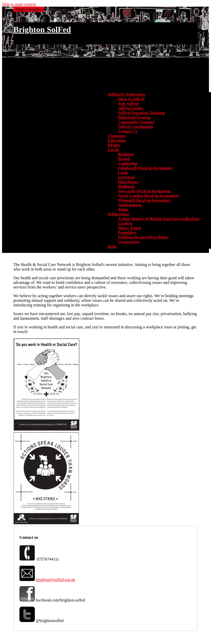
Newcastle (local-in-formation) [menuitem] (144, 191)
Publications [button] (118, 214)
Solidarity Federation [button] (126, 94)
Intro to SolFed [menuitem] (131, 99)
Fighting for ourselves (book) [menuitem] (143, 237)
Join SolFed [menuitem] (128, 104)
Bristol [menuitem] (124, 159)
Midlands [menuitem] (126, 186)
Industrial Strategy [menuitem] (134, 117)
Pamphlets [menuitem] (127, 233)
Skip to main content (19, 4)
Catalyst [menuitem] (125, 223)
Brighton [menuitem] (126, 154)
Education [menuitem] (117, 140)
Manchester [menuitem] (128, 182)
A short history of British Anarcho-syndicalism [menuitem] (159, 219)
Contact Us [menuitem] (128, 131)
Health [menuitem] (113, 145)
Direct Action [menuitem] (129, 228)
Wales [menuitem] (123, 210)
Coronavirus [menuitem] (129, 242)
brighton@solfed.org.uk (55, 580)
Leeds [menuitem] (123, 173)
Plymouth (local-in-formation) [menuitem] (144, 200)
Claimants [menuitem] (117, 136)
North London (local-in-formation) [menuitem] (148, 196)
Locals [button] (113, 150)
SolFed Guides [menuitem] (130, 108)
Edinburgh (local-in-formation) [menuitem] (145, 168)
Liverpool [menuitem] (126, 177)
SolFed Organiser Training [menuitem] (141, 113)
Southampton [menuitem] (130, 205)
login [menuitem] (112, 246)
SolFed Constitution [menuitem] (135, 127)
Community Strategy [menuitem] (136, 122)
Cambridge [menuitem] (128, 163)
